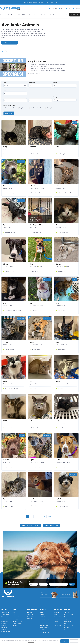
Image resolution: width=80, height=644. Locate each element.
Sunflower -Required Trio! (36, 219)
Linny (5, 303)
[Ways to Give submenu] (33, 15)
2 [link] (32, 517)
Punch (58, 381)
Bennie (6, 499)
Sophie (32, 460)
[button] (40, 86)
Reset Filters (9, 113)
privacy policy (31, 642)
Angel (32, 499)
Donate (76, 15)
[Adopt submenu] (11, 15)
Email (50, 582)
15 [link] (44, 517)
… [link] (40, 517)
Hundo (32, 342)
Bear (5, 225)
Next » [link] (50, 517)
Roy (31, 381)
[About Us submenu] (54, 15)
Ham (57, 186)
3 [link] (36, 517)
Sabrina (32, 186)
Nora (58, 147)
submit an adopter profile (31, 526)
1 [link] (28, 517)
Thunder (33, 147)
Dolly (5, 381)
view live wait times (52, 526)
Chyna (6, 264)
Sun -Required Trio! (34, 221)
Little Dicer (60, 499)
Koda (31, 264)
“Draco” (6, 460)
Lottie (58, 460)
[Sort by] (65, 100)
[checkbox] (10, 108)
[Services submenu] (3, 15)
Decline (74, 641)
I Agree (65, 641)
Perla (5, 421)
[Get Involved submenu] (44, 15)
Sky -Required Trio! (36, 225)
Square (6, 342)
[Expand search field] (66, 15)
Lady (58, 421)
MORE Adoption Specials (30, 2)
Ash (31, 421)
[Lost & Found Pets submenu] (21, 15)
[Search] (15, 86)
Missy (5, 147)
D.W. (57, 342)
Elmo (58, 303)
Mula (5, 186)
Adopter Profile (10, 43)
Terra (58, 225)
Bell (31, 303)
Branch (58, 264)
